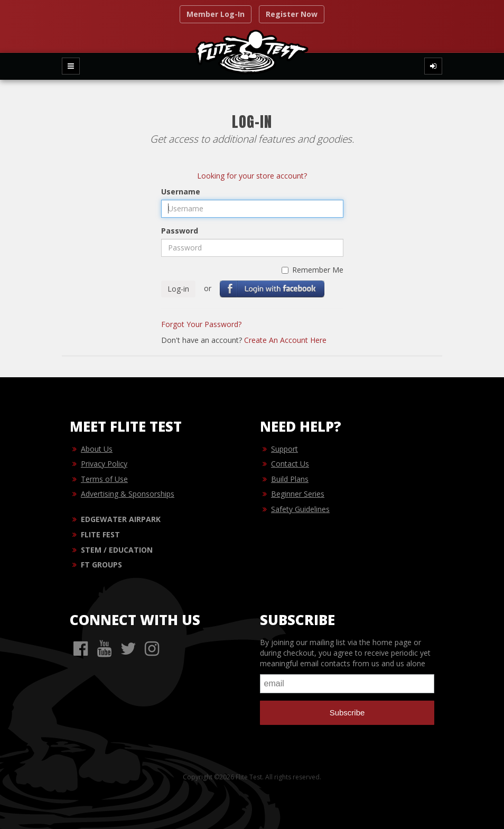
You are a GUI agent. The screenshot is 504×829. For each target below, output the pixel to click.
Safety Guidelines (300, 509)
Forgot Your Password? (201, 324)
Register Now (292, 14)
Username (181, 192)
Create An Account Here (285, 340)
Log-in (178, 289)
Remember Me (312, 270)
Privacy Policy (104, 464)
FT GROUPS (101, 565)
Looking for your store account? (252, 176)
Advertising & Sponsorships (128, 494)
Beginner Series (298, 494)
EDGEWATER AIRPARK (121, 519)
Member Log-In (216, 14)
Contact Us (290, 464)
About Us (97, 449)
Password (180, 231)
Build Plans (290, 479)
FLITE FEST (100, 534)
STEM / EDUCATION (117, 550)
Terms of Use (104, 479)
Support (284, 449)
